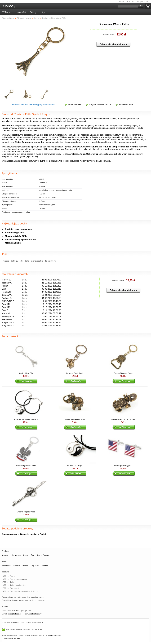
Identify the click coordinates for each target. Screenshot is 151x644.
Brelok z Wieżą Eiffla (26, 373)
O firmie (17, 566)
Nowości (21, 12)
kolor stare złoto (37, 261)
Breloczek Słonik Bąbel (75, 373)
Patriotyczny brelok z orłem (26, 466)
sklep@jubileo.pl (14, 614)
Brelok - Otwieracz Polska (123, 373)
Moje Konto (142, 2)
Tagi (32, 555)
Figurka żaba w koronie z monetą (123, 419)
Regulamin (35, 566)
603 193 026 (14, 611)
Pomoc (121, 2)
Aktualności (6, 566)
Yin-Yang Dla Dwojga (75, 466)
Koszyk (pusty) (43, 555)
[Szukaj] (128, 6)
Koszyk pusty (148, 6)
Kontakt (131, 2)
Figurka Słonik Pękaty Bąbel (75, 419)
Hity (43, 12)
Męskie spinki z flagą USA (123, 466)
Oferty (33, 12)
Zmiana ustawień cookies (11, 638)
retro (22, 261)
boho (27, 261)
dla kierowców (50, 261)
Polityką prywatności (53, 635)
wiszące (6, 261)
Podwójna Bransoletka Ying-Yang (26, 419)
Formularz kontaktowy (33, 614)
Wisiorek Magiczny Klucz (26, 512)
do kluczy (14, 261)
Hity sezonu (16, 555)
